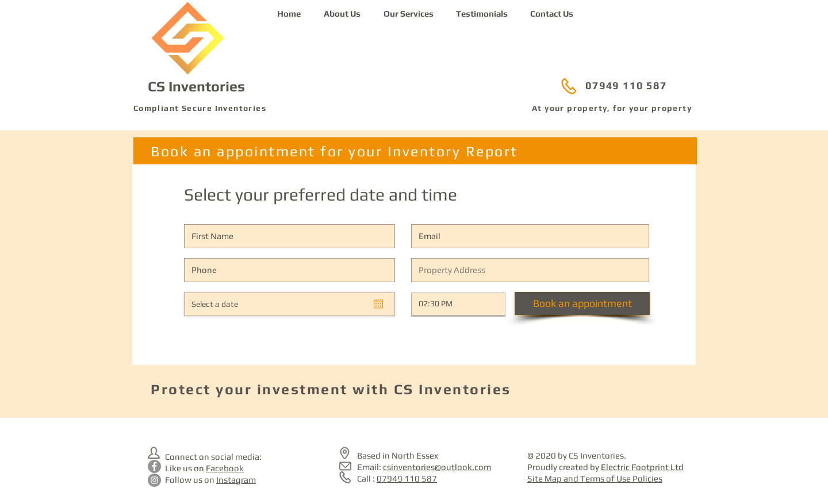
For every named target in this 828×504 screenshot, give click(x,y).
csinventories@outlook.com (437, 467)
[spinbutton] (450, 304)
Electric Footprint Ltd (642, 467)
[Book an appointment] (582, 303)
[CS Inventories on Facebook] (154, 466)
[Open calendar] (378, 304)
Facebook (225, 468)
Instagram (236, 480)
